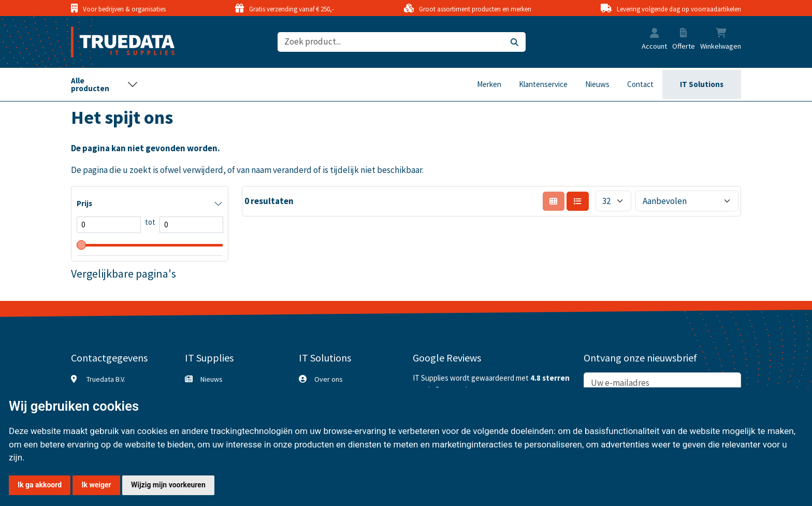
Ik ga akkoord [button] (40, 485)
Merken (489, 84)
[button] (655, 34)
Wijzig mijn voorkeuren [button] (168, 485)
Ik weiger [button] (96, 485)
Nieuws (597, 84)
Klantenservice (543, 84)
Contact (640, 84)
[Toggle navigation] (105, 84)
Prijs (84, 203)
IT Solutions (702, 84)
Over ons (329, 379)
